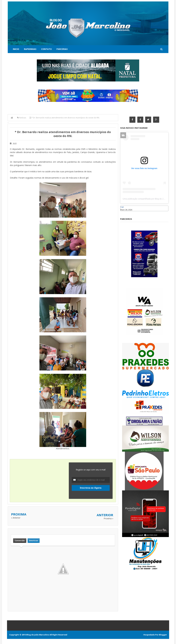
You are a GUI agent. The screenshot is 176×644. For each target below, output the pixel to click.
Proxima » (108, 518)
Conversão (20, 541)
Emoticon (34, 541)
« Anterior (16, 518)
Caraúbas (125, 213)
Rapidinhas (30, 49)
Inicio (16, 49)
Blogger (163, 635)
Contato (46, 49)
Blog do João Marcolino (38, 635)
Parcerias (62, 49)
